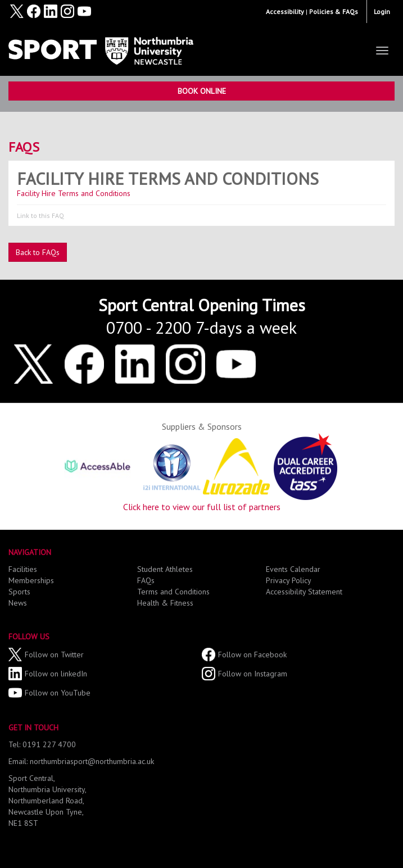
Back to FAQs (38, 252)
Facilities (23, 569)
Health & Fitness (165, 603)
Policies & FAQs (334, 12)
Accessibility (285, 12)
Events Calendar (293, 569)
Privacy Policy (289, 580)
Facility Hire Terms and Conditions (168, 178)
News (18, 603)
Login (382, 12)
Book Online (202, 91)
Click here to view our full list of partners (202, 507)
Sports (19, 592)
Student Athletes (165, 569)
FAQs (24, 147)
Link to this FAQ (40, 215)
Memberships (31, 580)
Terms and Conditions (173, 592)
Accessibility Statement (304, 592)
